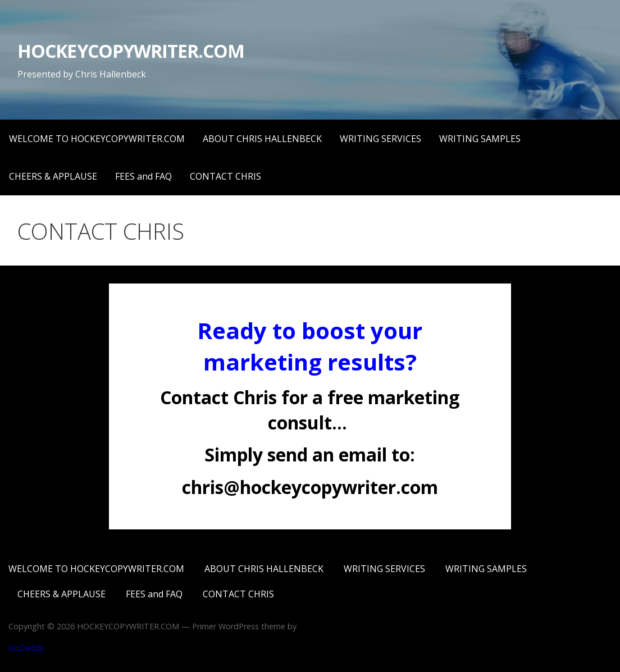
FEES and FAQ (143, 176)
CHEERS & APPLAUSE (53, 176)
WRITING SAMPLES (480, 139)
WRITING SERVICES (380, 139)
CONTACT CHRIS (225, 176)
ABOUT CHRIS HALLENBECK (262, 139)
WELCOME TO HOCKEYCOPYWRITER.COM (97, 139)
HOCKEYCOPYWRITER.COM (131, 51)
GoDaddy (26, 648)
